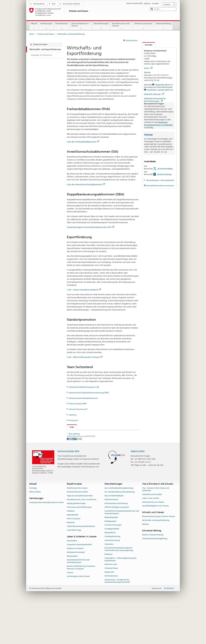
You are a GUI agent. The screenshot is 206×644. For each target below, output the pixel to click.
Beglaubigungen (111, 558)
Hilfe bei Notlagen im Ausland (117, 548)
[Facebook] (68, 480)
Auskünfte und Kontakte (152, 535)
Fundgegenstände (112, 570)
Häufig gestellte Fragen (76, 544)
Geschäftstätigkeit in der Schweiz (155, 547)
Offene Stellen (35, 533)
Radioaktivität (72, 556)
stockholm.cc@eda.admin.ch (160, 90)
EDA (54, 4)
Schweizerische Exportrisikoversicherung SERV (89, 393)
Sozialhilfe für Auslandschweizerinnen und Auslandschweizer (122, 553)
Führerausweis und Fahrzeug (116, 544)
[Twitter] (71, 480)
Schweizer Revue (111, 609)
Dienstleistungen (101, 26)
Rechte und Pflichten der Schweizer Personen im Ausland (81, 608)
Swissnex (73, 415)
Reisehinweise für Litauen (77, 529)
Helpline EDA (138, 492)
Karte (148, 68)
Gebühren (109, 595)
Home (32, 34)
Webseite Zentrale (154, 94)
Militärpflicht (110, 573)
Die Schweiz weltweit (71, 4)
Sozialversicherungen (113, 566)
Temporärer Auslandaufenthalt (79, 585)
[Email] (81, 480)
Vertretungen (46, 26)
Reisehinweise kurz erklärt (77, 533)
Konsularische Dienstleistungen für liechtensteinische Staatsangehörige (119, 590)
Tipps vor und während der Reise (80, 537)
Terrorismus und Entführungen (79, 548)
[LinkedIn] (73, 480)
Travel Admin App (74, 571)
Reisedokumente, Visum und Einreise (82, 540)
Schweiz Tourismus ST (78, 409)
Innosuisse (73, 420)
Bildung (145, 565)
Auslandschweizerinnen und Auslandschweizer (78, 602)
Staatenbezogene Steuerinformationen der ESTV (91, 227)
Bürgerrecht (109, 613)
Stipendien (109, 585)
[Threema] (76, 480)
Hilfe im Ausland (73, 560)
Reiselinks (71, 563)
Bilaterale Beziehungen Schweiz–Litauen (159, 557)
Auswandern (72, 582)
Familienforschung (112, 581)
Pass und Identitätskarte (114, 537)
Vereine (70, 613)
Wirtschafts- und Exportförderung (156, 561)
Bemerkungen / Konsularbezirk (160, 180)
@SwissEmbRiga (165, 169)
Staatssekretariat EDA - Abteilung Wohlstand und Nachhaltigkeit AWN (101, 433)
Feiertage (33, 529)
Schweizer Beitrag (163, 26)
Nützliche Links (111, 605)
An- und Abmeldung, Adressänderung (120, 533)
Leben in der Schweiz (151, 539)
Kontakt (147, 45)
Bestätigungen (110, 562)
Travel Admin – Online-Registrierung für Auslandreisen (121, 600)
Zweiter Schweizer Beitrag (153, 576)
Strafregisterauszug (112, 577)
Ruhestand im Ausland (76, 593)
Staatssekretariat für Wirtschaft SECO (87, 438)
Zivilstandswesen (111, 617)
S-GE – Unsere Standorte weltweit (84, 290)
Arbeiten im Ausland (75, 589)
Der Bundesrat (39, 4)
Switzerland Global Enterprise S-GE (84, 387)
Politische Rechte (111, 540)
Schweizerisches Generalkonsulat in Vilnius (46, 543)
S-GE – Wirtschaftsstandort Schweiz (85, 357)
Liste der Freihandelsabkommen (83, 142)
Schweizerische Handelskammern (83, 398)
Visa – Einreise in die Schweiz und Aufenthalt (156, 530)
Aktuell (34, 26)
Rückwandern (72, 597)
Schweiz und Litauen (143, 26)
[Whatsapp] (78, 480)
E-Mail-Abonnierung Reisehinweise (81, 567)
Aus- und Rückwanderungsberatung (119, 529)
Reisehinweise (62, 26)
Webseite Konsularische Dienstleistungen (155, 100)
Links (71, 427)
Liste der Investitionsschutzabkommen (86, 184)
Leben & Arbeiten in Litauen (81, 26)
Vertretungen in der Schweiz (78, 617)
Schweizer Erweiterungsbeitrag (155, 579)
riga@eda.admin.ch (164, 85)
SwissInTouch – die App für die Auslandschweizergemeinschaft (117, 622)
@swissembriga (164, 174)
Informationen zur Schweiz (153, 543)
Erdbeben (71, 552)
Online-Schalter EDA (68, 492)
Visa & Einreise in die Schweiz (122, 26)
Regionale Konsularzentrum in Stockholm (158, 124)
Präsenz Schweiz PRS (78, 404)
